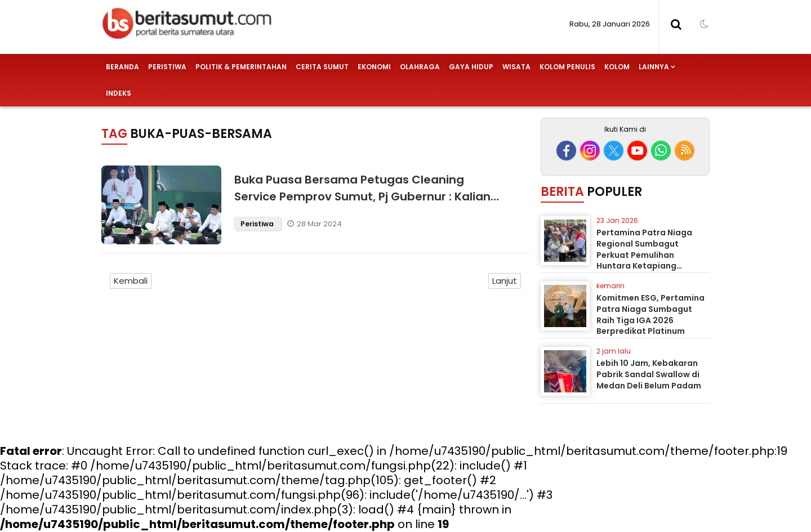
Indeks (119, 93)
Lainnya (654, 67)
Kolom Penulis (567, 67)
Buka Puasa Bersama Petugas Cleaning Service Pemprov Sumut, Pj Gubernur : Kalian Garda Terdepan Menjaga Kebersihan (362, 196)
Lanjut (505, 281)
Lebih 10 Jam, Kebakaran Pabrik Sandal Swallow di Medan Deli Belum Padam (649, 374)
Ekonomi (374, 67)
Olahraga (420, 67)
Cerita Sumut (322, 67)
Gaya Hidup (471, 67)
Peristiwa (167, 67)
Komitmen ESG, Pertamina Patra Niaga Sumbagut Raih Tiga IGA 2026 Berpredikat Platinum (650, 314)
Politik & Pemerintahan (241, 67)
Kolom (617, 67)
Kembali (131, 281)
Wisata (516, 67)
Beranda (122, 67)
